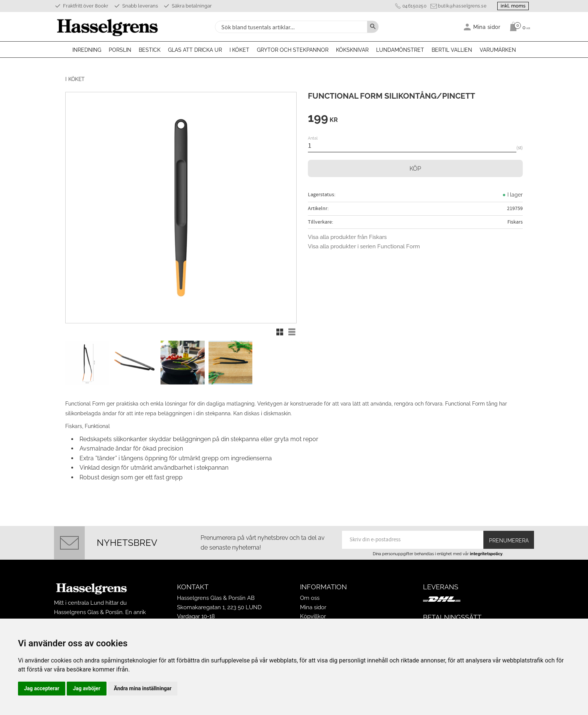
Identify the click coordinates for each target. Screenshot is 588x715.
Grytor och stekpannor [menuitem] (293, 50)
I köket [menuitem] (239, 50)
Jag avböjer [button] (86, 688)
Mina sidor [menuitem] (487, 27)
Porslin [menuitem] (120, 50)
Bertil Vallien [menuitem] (452, 50)
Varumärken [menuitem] (498, 50)
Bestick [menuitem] (150, 50)
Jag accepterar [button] (42, 688)
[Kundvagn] (518, 27)
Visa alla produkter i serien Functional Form (364, 246)
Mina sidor (313, 607)
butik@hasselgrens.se (461, 6)
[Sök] (373, 27)
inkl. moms (512, 6)
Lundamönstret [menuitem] (400, 50)
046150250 (413, 6)
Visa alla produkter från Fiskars (347, 237)
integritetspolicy (486, 553)
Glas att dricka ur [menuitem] (195, 50)
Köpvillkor (313, 616)
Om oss (310, 598)
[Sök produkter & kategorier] (290, 27)
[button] (280, 332)
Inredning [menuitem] (87, 50)
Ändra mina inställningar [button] (143, 688)
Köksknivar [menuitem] (352, 50)
